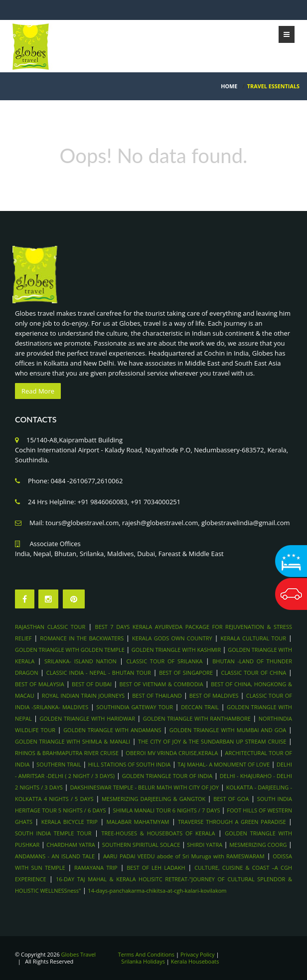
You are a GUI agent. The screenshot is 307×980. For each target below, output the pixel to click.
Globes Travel (79, 954)
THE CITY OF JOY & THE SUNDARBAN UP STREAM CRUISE (212, 741)
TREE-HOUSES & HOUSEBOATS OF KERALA (158, 833)
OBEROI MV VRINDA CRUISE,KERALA (172, 753)
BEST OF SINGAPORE (186, 673)
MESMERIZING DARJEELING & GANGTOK (155, 799)
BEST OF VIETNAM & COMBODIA (161, 684)
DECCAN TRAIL (200, 707)
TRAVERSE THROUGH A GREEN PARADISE (232, 822)
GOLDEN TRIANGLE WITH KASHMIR (176, 650)
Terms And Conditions (146, 954)
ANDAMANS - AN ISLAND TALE (55, 856)
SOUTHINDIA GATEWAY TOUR (135, 707)
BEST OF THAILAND (157, 695)
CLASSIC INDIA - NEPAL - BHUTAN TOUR (99, 673)
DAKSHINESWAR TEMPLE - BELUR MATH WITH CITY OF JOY (144, 787)
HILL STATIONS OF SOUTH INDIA (130, 764)
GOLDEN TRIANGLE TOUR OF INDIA (167, 776)
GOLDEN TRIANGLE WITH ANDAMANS (112, 730)
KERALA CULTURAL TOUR (253, 638)
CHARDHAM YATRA (71, 845)
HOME (229, 86)
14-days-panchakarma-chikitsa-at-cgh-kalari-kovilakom (157, 890)
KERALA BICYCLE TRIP (70, 822)
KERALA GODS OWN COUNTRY (172, 638)
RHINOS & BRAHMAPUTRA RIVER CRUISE (67, 753)
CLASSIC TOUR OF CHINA (253, 673)
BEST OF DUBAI (92, 684)
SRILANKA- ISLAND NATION (80, 661)
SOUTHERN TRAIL (59, 764)
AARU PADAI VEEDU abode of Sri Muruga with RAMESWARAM (184, 856)
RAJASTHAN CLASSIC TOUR (50, 627)
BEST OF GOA (231, 799)
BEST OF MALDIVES (214, 695)
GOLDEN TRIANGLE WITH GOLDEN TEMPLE (70, 650)
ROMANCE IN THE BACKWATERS (82, 638)
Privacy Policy (198, 954)
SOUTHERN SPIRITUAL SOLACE (141, 845)
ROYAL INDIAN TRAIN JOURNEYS (83, 695)
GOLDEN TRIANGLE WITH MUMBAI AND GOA (228, 730)
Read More (38, 391)
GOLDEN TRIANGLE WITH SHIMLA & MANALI (73, 741)
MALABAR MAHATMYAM (138, 822)
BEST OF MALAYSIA (40, 684)
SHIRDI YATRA (205, 845)
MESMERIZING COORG (258, 845)
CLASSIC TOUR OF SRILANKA (164, 661)
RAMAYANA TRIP (96, 868)
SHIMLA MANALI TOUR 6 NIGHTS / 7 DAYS (167, 810)
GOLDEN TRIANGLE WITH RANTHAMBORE (197, 718)
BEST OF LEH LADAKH (156, 868)
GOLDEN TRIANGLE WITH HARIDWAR (87, 718)
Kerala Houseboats (195, 961)
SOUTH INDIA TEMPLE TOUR (53, 833)
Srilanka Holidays (143, 961)
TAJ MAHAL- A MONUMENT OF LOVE (224, 764)
